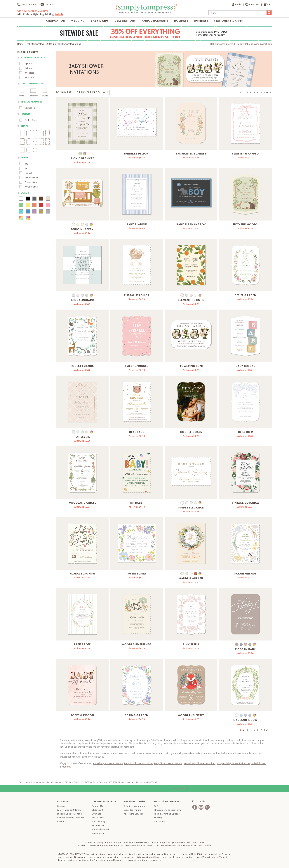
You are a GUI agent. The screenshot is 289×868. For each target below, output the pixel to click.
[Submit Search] (269, 13)
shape (24, 126)
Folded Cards (31, 120)
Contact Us (97, 806)
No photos (29, 77)
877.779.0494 (27, 5)
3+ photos (29, 73)
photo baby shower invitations (108, 763)
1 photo (28, 64)
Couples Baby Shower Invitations (233, 763)
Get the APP (160, 821)
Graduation (56, 21)
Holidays (181, 21)
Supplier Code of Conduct (70, 814)
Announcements (155, 21)
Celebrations (125, 21)
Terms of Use (98, 825)
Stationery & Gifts (229, 21)
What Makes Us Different (69, 810)
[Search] (238, 13)
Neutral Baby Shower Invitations (200, 763)
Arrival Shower (32, 187)
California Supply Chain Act (70, 818)
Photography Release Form (167, 810)
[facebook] (195, 807)
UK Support (97, 810)
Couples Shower (32, 182)
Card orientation (32, 83)
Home (20, 44)
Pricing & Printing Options (167, 814)
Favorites (255, 5)
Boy (26, 164)
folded (25, 114)
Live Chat (48, 5)
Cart (268, 5)
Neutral (28, 173)
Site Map (158, 818)
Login (237, 5)
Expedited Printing (133, 810)
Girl (26, 168)
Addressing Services (133, 814)
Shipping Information (134, 806)
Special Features (31, 102)
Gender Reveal (32, 177)
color (25, 193)
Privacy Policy (99, 821)
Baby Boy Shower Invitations (138, 763)
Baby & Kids (100, 21)
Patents (61, 821)
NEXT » (268, 92)
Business (201, 21)
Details (59, 14)
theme (24, 158)
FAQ (156, 806)
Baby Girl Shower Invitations (168, 763)
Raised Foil (30, 108)
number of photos (33, 57)
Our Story (62, 806)
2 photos (29, 68)
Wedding (78, 21)
